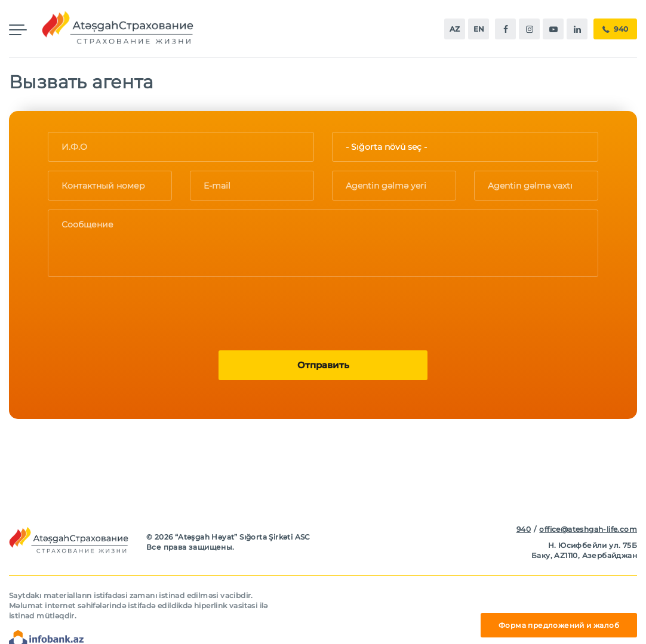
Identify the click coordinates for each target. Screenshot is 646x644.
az (455, 29)
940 (615, 29)
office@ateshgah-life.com (588, 529)
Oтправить (323, 365)
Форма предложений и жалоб (559, 625)
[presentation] (139, 309)
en (479, 29)
